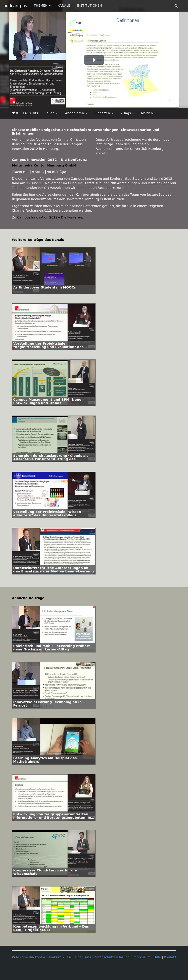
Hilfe (157, 957)
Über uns (83, 957)
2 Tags (127, 113)
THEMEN (42, 6)
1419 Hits (30, 113)
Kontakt (170, 957)
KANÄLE (64, 6)
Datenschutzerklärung (112, 957)
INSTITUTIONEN (89, 6)
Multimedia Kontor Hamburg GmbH (44, 165)
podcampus (15, 6)
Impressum (142, 957)
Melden (147, 113)
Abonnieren (76, 113)
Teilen (51, 113)
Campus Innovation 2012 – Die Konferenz (50, 217)
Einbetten (104, 113)
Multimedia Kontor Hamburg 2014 (43, 957)
